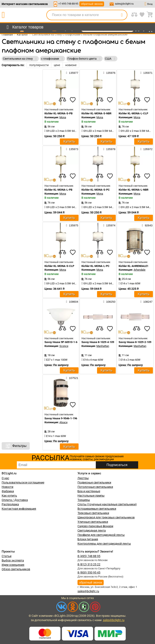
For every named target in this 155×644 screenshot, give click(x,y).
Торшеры (84, 500)
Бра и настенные (89, 491)
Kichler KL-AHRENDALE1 (133, 266)
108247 (146, 302)
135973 (72, 149)
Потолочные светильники (95, 487)
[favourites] (73, 100)
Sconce (64, 346)
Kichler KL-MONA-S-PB (58, 113)
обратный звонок (92, 4)
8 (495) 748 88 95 (89, 556)
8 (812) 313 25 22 (89, 564)
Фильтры (16, 446)
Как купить (9, 496)
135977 (72, 73)
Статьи (7, 556)
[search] (122, 15)
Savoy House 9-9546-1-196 (61, 418)
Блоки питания (88, 539)
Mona (63, 117)
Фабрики (8, 491)
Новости (7, 487)
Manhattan (103, 346)
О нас (5, 478)
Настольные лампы (91, 496)
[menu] (24, 27)
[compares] (62, 100)
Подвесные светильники (94, 482)
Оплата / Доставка (15, 500)
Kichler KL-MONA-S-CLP (59, 266)
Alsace (63, 422)
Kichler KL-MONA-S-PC (96, 190)
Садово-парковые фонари (95, 526)
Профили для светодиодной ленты (101, 535)
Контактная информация (19, 509)
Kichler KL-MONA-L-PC (95, 266)
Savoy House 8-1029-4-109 (98, 342)
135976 (109, 73)
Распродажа (10, 504)
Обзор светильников (16, 569)
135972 (146, 149)
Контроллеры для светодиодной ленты (104, 544)
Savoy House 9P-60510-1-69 (62, 342)
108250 (109, 302)
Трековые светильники (93, 513)
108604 (72, 302)
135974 (109, 225)
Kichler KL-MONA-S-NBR (96, 113)
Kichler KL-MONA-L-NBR (133, 190)
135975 (72, 225)
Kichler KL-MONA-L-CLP (133, 113)
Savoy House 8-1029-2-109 (135, 342)
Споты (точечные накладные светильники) (107, 504)
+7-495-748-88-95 (68, 4)
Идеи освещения (13, 565)
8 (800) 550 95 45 (89, 572)
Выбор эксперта (13, 560)
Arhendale (140, 270)
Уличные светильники (93, 522)
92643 (147, 225)
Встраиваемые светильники (97, 509)
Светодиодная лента (92, 530)
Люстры (83, 478)
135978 (109, 149)
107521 (72, 378)
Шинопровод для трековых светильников (106, 517)
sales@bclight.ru (124, 4)
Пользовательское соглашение (23, 482)
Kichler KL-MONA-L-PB (58, 190)
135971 (146, 73)
